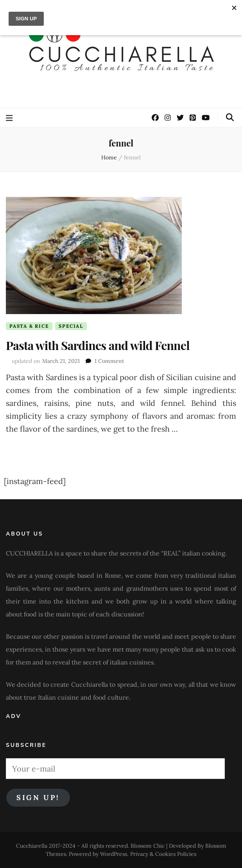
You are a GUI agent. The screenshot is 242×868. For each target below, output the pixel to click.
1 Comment (109, 361)
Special (71, 326)
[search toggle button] (230, 117)
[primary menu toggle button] (10, 118)
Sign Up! (38, 797)
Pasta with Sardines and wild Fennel (98, 345)
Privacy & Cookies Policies (163, 854)
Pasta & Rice (29, 326)
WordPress (114, 854)
